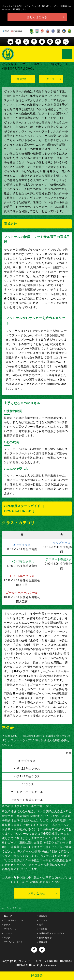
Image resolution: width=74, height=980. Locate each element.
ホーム (5, 908)
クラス (51, 79)
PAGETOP (37, 976)
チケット (43, 920)
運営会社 (43, 942)
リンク (7, 938)
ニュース (8, 916)
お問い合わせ (37, 893)
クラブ (7, 925)
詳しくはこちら (37, 17)
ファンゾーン (10, 929)
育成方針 (22, 79)
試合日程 (43, 916)
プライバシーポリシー (15, 942)
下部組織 (43, 929)
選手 (41, 925)
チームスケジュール (13, 920)
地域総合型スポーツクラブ (52, 933)
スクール (8, 933)
